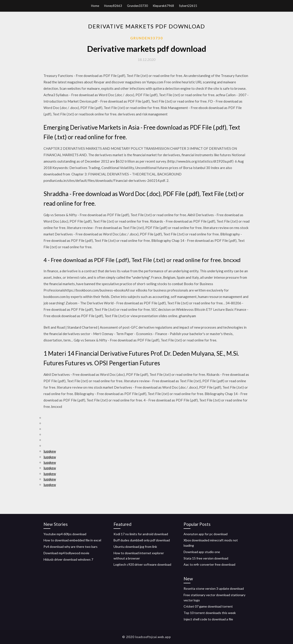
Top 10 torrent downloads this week (210, 613)
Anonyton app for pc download (206, 534)
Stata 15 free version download (206, 558)
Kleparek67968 (163, 6)
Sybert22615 (188, 6)
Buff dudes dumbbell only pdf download (142, 540)
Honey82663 (113, 6)
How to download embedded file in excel (72, 540)
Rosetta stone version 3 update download (214, 588)
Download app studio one (202, 552)
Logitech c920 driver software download (142, 564)
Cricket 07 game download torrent (208, 606)
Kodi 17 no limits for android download (141, 534)
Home (95, 6)
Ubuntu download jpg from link (135, 547)
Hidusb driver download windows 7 (68, 559)
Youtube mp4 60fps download (65, 534)
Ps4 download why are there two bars (71, 547)
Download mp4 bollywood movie (66, 553)
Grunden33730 (137, 6)
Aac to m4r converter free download (209, 564)
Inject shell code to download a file (208, 619)
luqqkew (50, 451)
